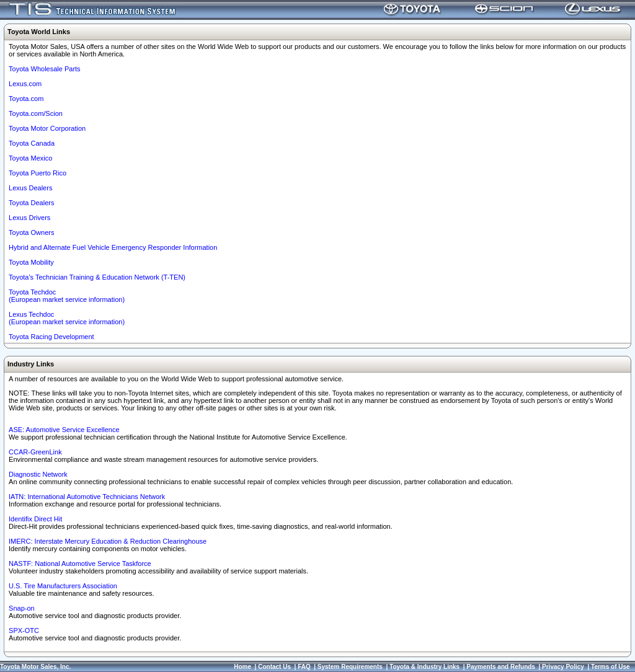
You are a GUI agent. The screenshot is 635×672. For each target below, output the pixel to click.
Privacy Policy (563, 667)
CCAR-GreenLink (35, 452)
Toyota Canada (32, 143)
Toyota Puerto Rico (38, 173)
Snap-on (22, 608)
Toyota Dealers (31, 203)
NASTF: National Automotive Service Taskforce (80, 564)
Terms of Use (611, 667)
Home (242, 667)
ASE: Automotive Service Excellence (64, 430)
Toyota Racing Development (51, 337)
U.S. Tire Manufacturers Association (63, 586)
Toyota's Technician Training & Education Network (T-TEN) (97, 277)
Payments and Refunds (501, 667)
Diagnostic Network (38, 474)
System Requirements (350, 667)
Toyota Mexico (30, 158)
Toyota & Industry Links (424, 667)
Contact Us (274, 667)
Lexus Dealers (30, 188)
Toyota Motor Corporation (47, 128)
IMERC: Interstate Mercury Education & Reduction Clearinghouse (108, 541)
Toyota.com (26, 99)
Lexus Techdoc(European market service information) (67, 318)
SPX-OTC (24, 630)
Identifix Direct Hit (35, 519)
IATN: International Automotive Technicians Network (87, 497)
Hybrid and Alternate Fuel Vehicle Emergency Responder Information (113, 247)
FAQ (304, 667)
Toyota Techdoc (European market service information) (67, 296)
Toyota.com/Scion (36, 113)
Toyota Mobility (31, 262)
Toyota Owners (31, 232)
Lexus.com (25, 84)
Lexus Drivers (29, 218)
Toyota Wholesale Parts (45, 69)
